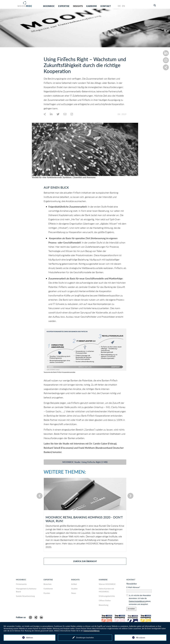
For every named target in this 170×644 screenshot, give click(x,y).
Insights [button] (78, 6)
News (74, 593)
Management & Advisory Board (26, 590)
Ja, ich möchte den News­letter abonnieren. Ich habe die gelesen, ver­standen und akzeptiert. (140, 600)
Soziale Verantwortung (25, 596)
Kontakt (106, 6)
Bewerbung (104, 605)
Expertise (48, 580)
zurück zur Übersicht (85, 561)
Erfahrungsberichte (107, 596)
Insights (75, 580)
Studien (74, 589)
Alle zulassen (141, 638)
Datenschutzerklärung (91, 631)
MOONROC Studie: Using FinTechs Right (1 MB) (85, 462)
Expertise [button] (64, 6)
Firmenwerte (21, 584)
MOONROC (21, 580)
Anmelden (131, 609)
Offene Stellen (105, 600)
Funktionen (48, 589)
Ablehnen (30, 638)
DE (119, 6)
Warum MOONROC (107, 584)
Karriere (103, 580)
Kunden (47, 593)
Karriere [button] (92, 6)
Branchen (48, 584)
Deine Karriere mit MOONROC (106, 590)
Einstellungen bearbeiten (85, 638)
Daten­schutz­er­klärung (137, 601)
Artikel (74, 584)
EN (123, 6)
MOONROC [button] (49, 6)
